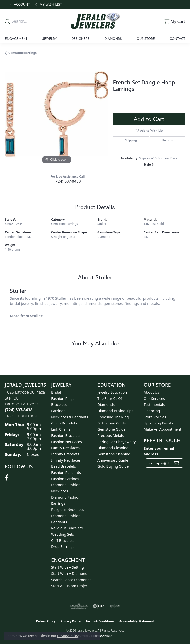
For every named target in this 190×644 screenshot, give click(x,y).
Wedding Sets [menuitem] (63, 534)
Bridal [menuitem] (56, 392)
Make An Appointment (163, 429)
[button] (20, 4)
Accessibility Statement (137, 621)
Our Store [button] (146, 38)
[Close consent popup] (96, 636)
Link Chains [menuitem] (61, 429)
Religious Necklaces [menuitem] (68, 510)
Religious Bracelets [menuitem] (67, 528)
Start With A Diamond (69, 574)
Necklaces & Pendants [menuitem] (70, 417)
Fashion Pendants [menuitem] (66, 473)
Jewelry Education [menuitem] (112, 392)
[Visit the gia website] (99, 606)
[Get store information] (21, 416)
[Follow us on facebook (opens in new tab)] (7, 478)
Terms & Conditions (100, 621)
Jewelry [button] (50, 38)
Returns (168, 140)
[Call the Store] (19, 410)
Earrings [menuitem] (58, 411)
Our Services (154, 398)
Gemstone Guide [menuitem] (112, 429)
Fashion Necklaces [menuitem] (67, 442)
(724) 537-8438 (68, 181)
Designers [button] (81, 38)
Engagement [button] (16, 38)
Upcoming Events (158, 423)
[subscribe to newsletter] (176, 463)
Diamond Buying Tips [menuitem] (115, 411)
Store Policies (155, 417)
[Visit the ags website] (79, 606)
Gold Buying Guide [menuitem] (113, 466)
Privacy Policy (71, 621)
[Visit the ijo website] (115, 606)
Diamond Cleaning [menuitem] (113, 448)
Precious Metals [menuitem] (111, 435)
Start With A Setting (68, 567)
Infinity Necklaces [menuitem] (66, 460)
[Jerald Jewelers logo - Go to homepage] (95, 21)
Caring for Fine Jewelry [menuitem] (117, 442)
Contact (177, 38)
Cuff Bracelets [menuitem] (63, 540)
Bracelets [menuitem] (59, 405)
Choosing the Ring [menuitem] (113, 417)
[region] (56, 114)
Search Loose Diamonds (71, 580)
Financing (152, 411)
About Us (151, 392)
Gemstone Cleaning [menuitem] (114, 454)
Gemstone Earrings (23, 53)
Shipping (131, 140)
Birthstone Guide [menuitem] (112, 423)
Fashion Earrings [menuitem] (65, 479)
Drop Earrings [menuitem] (63, 547)
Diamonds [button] (113, 38)
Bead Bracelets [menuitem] (64, 466)
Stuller (102, 224)
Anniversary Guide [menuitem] (113, 460)
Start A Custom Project (70, 586)
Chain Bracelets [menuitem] (64, 423)
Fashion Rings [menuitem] (63, 398)
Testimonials (154, 405)
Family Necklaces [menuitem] (65, 448)
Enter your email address (159, 451)
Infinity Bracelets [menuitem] (65, 454)
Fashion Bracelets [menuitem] (66, 435)
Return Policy (46, 621)
